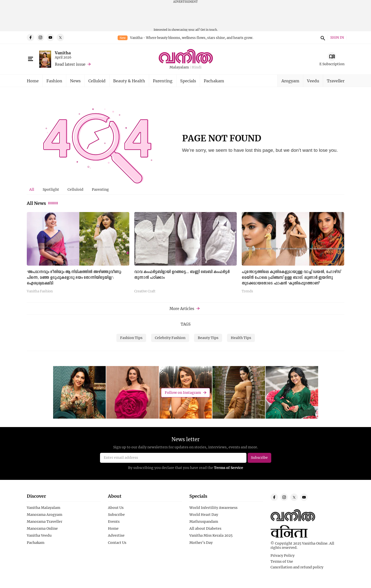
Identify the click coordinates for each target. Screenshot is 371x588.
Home (33, 81)
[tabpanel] (186, 254)
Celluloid (97, 81)
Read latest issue (70, 64)
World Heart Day (204, 515)
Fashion (54, 81)
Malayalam (179, 67)
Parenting (163, 81)
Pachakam (214, 81)
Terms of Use (282, 561)
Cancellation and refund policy (297, 567)
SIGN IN (337, 38)
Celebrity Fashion (170, 338)
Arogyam (290, 81)
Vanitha (63, 53)
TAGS (186, 324)
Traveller (336, 81)
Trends (247, 291)
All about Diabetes (205, 528)
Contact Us (117, 543)
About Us (116, 508)
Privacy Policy (283, 556)
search (322, 37)
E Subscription (332, 64)
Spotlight (51, 189)
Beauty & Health (129, 81)
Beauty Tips (208, 338)
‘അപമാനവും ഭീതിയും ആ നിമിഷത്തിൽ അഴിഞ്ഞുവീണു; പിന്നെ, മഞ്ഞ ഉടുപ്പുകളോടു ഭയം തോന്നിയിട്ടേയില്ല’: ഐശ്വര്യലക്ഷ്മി (74, 278)
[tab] (32, 189)
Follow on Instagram (183, 392)
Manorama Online (42, 528)
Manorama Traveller (45, 522)
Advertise (116, 535)
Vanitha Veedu (39, 535)
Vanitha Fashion (40, 291)
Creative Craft (145, 291)
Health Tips (241, 338)
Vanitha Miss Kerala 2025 (211, 535)
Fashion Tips (131, 338)
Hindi (197, 67)
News (75, 81)
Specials (188, 81)
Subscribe (116, 515)
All (32, 189)
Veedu (313, 81)
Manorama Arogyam (45, 515)
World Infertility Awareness (213, 508)
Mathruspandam (204, 522)
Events (114, 522)
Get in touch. (209, 30)
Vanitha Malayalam (44, 508)
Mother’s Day (201, 543)
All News (43, 203)
